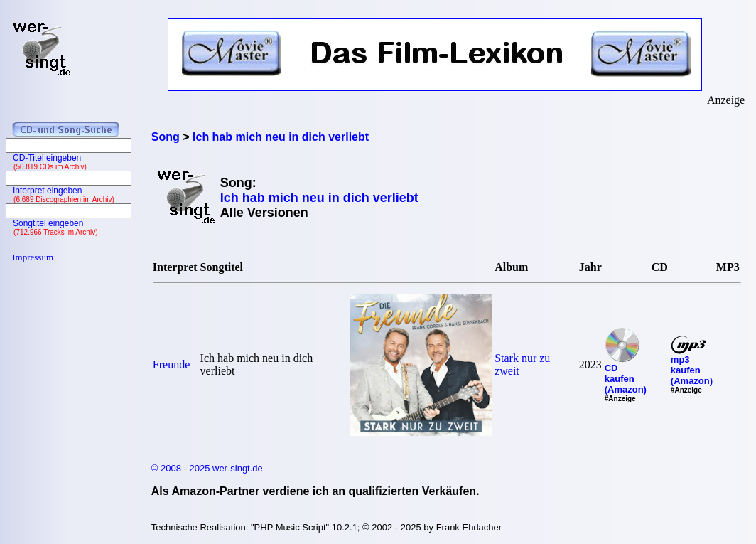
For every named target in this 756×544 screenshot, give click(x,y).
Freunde (171, 364)
